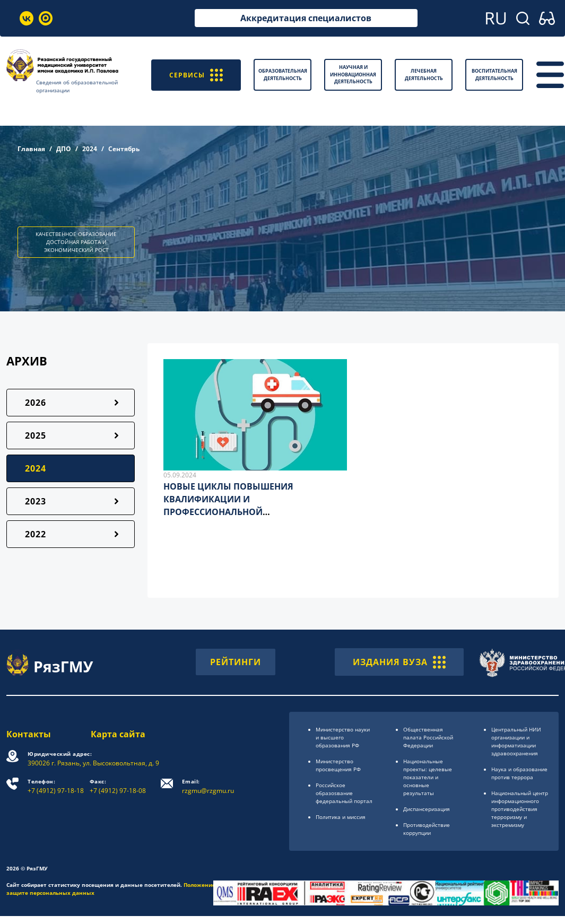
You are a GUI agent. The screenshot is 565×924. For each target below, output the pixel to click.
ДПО (64, 149)
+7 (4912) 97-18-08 (118, 786)
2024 (90, 149)
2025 (36, 435)
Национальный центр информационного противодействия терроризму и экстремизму (520, 809)
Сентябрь (124, 149)
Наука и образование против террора (519, 773)
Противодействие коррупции (427, 829)
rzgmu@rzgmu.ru (208, 786)
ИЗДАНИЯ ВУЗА (399, 662)
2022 (36, 534)
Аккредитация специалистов (306, 18)
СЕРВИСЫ (196, 75)
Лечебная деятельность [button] (424, 75)
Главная (31, 149)
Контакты (29, 734)
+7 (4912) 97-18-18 (56, 786)
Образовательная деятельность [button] (283, 75)
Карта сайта (118, 734)
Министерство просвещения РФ (338, 765)
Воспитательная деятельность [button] (494, 75)
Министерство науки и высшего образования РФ (343, 737)
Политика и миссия (341, 817)
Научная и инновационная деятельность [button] (353, 74)
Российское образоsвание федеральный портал (344, 793)
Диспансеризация (427, 809)
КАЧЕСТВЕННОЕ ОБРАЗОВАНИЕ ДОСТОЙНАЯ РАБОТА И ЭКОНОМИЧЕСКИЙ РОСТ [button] (76, 242)
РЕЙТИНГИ (236, 662)
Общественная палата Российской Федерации (428, 737)
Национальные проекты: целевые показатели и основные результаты (428, 777)
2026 (36, 403)
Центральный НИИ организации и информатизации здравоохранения (516, 741)
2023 (36, 501)
